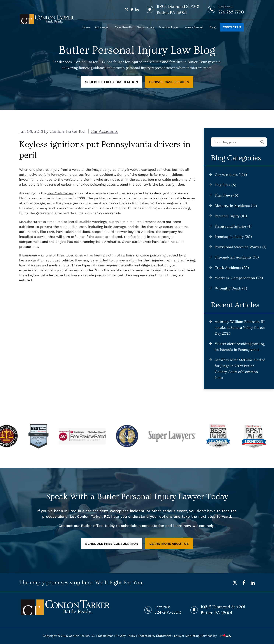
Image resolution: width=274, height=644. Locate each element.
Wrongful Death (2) (231, 288)
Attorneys (101, 27)
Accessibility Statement (154, 636)
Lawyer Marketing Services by (203, 636)
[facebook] (132, 10)
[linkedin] (137, 10)
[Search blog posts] (239, 142)
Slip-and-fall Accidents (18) (237, 257)
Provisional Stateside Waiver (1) (241, 247)
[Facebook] (244, 583)
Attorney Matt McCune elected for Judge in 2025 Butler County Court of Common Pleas (240, 369)
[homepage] (47, 19)
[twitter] (127, 10)
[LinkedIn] (253, 583)
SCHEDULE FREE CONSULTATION (111, 82)
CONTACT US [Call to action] (232, 27)
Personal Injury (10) (231, 216)
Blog (213, 27)
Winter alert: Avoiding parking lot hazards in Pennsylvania (240, 347)
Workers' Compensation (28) (239, 278)
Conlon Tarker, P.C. (82, 636)
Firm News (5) (226, 195)
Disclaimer (106, 636)
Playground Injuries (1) (233, 226)
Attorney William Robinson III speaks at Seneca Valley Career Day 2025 (240, 328)
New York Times (60, 193)
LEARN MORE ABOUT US (169, 544)
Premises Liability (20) (233, 237)
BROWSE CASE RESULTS (169, 82)
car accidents (104, 175)
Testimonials (146, 27)
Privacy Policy (125, 636)
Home (86, 27)
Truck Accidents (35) (232, 268)
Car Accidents (104, 131)
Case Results (124, 27)
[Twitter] (235, 583)
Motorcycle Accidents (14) (236, 206)
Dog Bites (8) (225, 185)
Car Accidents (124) (231, 175)
